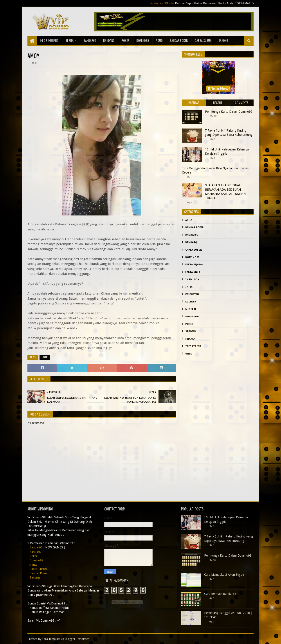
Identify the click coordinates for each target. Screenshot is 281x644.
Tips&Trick (193, 346)
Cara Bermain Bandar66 (220, 594)
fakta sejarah (194, 265)
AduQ (159, 40)
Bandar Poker (179, 40)
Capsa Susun (203, 40)
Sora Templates (52, 639)
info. (189, 287)
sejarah (190, 339)
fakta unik (193, 272)
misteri (191, 309)
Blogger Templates (77, 639)
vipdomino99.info (169, 3)
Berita (69, 40)
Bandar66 (90, 40)
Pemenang (192, 317)
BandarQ (109, 40)
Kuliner (191, 302)
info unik (192, 279)
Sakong (191, 331)
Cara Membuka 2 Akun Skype (224, 575)
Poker (125, 40)
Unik (45, 357)
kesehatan (192, 294)
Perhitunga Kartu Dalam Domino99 (229, 112)
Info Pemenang (49, 40)
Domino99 (143, 40)
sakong (223, 40)
